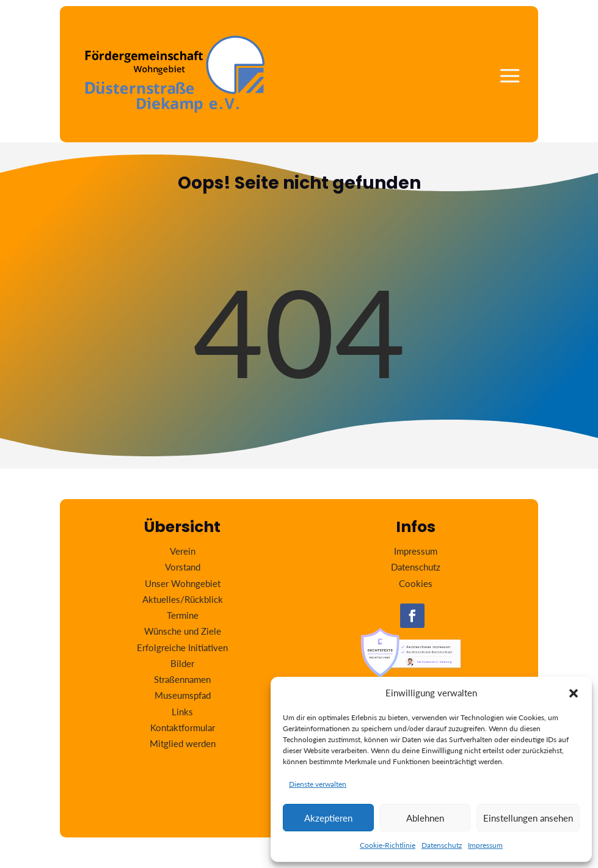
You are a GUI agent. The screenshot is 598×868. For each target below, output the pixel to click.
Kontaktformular (183, 728)
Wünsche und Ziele (183, 631)
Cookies (416, 583)
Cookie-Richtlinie (388, 845)
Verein (183, 551)
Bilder (182, 663)
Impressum (485, 845)
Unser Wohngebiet (183, 583)
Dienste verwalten (318, 784)
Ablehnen (425, 818)
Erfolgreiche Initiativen (182, 647)
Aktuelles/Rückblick (183, 599)
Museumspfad (183, 695)
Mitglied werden (183, 743)
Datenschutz (442, 845)
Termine (183, 615)
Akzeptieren (328, 818)
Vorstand (183, 567)
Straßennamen (182, 679)
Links (182, 712)
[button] (574, 693)
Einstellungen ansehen (528, 818)
